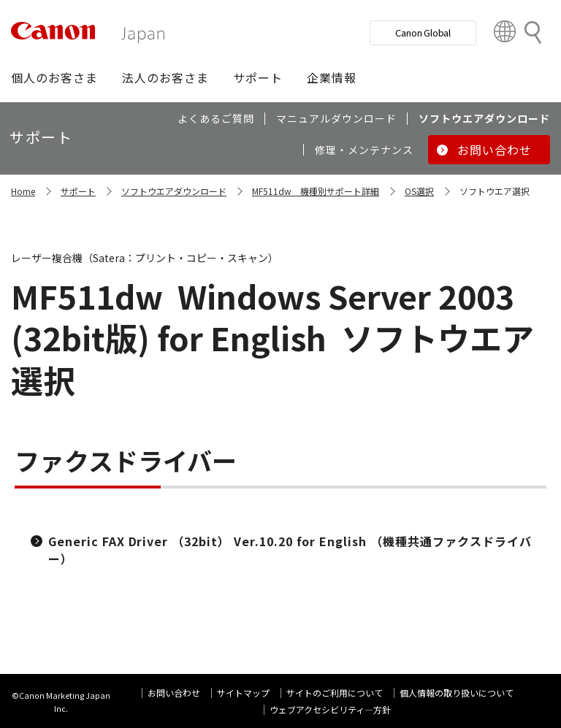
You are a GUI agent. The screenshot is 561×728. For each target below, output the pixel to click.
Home (23, 191)
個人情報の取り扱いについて (457, 693)
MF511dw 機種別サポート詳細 (316, 191)
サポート (78, 191)
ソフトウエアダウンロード (174, 191)
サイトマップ (243, 693)
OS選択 (419, 191)
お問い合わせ (174, 693)
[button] (54, 77)
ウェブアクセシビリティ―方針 (330, 709)
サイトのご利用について (335, 693)
